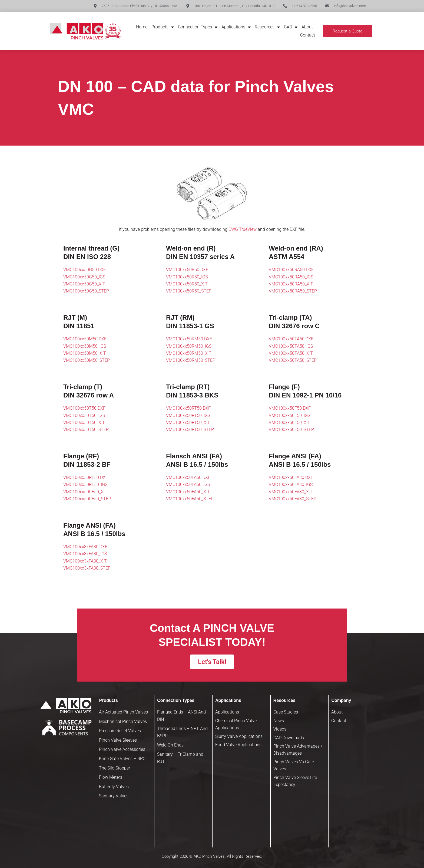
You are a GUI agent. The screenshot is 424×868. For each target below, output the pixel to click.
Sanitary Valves (114, 796)
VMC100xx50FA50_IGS (188, 484)
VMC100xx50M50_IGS (85, 346)
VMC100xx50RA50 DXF (291, 270)
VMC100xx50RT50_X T (188, 423)
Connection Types (198, 27)
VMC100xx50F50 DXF (290, 408)
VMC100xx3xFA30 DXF (85, 547)
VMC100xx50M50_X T (85, 353)
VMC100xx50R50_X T (187, 284)
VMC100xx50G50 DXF (85, 270)
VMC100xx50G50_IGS (84, 277)
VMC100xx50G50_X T (84, 284)
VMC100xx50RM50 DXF (189, 339)
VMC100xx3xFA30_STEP (87, 568)
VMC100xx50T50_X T (84, 423)
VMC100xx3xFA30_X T (85, 561)
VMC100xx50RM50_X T (189, 353)
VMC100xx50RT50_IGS (188, 415)
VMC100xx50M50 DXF (85, 339)
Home (142, 27)
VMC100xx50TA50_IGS (291, 346)
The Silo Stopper (115, 768)
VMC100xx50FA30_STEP (293, 499)
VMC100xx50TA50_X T (291, 353)
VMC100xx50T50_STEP (86, 430)
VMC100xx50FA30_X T (291, 492)
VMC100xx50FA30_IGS (291, 484)
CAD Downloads (289, 738)
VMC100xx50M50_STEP (87, 360)
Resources (267, 27)
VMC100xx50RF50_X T (85, 492)
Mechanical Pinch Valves (123, 721)
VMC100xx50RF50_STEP (87, 499)
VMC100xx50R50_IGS (187, 277)
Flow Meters (111, 777)
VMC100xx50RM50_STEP (191, 360)
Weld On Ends (170, 745)
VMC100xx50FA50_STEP (190, 499)
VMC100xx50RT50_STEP (190, 430)
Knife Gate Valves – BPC (122, 759)
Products (163, 27)
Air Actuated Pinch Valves (123, 712)
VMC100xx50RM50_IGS (189, 346)
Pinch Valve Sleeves (118, 740)
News (279, 721)
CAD (291, 27)
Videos (280, 729)
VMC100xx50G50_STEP (86, 291)
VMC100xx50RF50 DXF (86, 477)
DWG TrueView (243, 229)
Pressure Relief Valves (120, 731)
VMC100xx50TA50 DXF (291, 339)
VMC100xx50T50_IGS (84, 415)
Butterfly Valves (114, 787)
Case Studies (286, 712)
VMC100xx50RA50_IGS (291, 277)
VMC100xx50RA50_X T (291, 284)
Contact (308, 35)
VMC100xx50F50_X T (289, 423)
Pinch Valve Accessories (122, 749)
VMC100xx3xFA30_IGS (85, 554)
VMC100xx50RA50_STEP (293, 291)
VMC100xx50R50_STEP (189, 291)
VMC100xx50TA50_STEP (293, 360)
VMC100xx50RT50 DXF (188, 408)
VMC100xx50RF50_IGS (85, 484)
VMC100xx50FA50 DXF (188, 477)
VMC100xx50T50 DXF (84, 408)
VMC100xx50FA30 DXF (291, 477)
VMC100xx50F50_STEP (291, 430)
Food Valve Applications (238, 745)
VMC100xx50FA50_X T (188, 492)
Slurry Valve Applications (239, 736)
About (307, 27)
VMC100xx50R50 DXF (187, 270)
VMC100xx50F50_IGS (289, 415)
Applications (236, 27)
